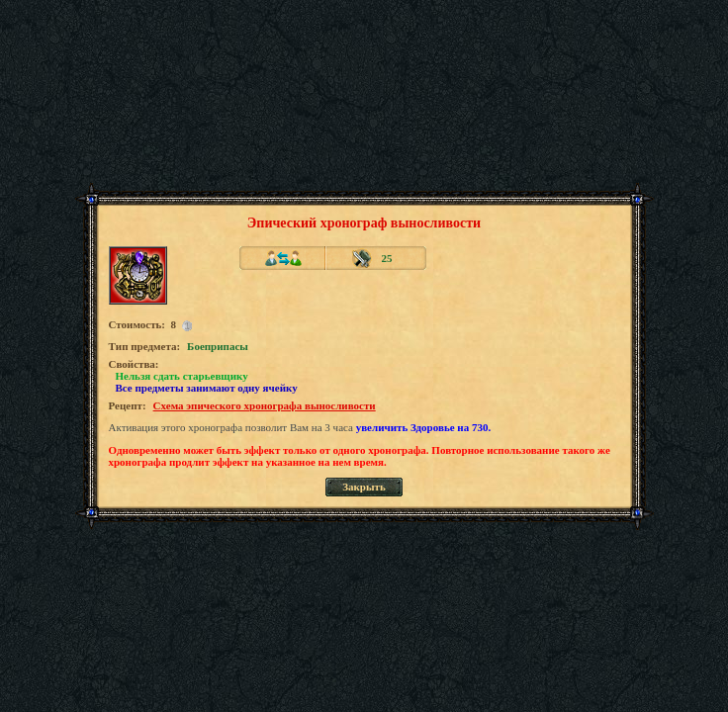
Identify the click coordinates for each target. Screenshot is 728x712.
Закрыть (364, 487)
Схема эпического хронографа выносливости (265, 405)
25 (387, 258)
